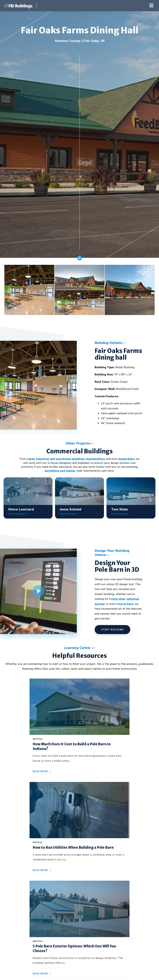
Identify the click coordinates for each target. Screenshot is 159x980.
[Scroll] (80, 260)
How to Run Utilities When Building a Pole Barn (73, 847)
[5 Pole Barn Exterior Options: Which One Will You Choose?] (79, 909)
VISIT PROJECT (17, 514)
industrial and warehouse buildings (60, 459)
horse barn (126, 604)
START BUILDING (112, 630)
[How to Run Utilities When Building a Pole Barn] (79, 810)
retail (31, 459)
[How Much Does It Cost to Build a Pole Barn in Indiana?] (79, 707)
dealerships (126, 459)
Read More (40, 771)
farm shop (118, 599)
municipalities (95, 459)
